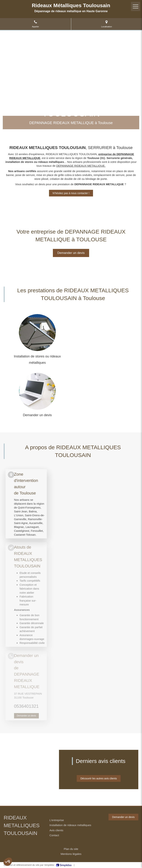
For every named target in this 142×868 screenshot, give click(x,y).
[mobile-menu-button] (136, 6)
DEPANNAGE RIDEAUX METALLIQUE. (81, 166)
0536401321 (26, 706)
